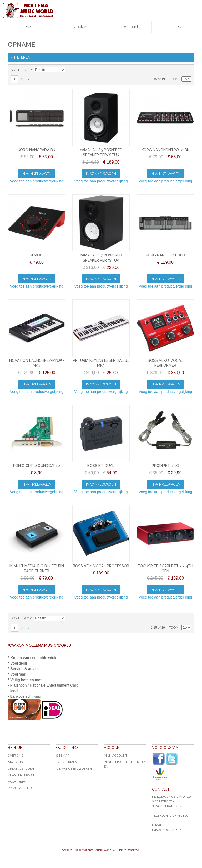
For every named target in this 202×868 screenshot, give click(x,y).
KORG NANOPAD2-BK (37, 150)
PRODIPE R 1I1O (165, 466)
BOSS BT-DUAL (101, 466)
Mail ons (15, 762)
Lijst (188, 70)
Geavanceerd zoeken (74, 769)
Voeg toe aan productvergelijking (37, 181)
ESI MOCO (37, 255)
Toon (174, 79)
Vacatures (17, 782)
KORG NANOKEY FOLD (165, 255)
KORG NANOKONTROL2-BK (165, 150)
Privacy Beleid (20, 788)
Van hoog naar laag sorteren (70, 70)
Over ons (16, 756)
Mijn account (116, 756)
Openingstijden (21, 769)
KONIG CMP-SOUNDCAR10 (37, 466)
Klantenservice (21, 775)
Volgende (28, 79)
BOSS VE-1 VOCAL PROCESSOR (101, 566)
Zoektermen (67, 762)
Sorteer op (21, 70)
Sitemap (63, 756)
